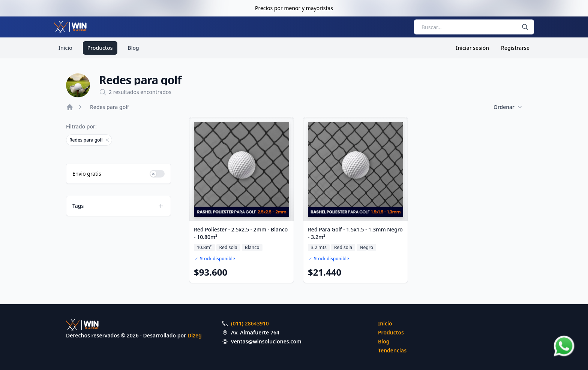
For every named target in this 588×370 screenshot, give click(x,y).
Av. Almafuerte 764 (255, 332)
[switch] (157, 174)
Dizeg (195, 335)
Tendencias (392, 350)
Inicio (65, 48)
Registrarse (515, 48)
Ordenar (508, 107)
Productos (100, 48)
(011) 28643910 (250, 323)
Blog (133, 48)
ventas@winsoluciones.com (266, 341)
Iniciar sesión (473, 48)
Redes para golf (109, 107)
